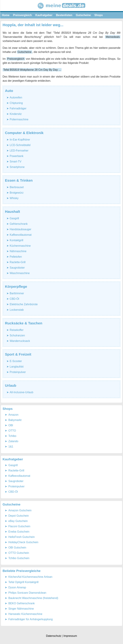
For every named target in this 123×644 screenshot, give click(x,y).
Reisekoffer (17, 330)
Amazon (13, 415)
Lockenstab (17, 310)
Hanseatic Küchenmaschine (25, 614)
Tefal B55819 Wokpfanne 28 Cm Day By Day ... (32, 70)
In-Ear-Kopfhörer (20, 140)
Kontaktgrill (17, 240)
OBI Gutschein (17, 548)
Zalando (13, 441)
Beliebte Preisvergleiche (22, 571)
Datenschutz (54, 636)
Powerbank (17, 156)
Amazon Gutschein (20, 510)
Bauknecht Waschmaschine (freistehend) (33, 598)
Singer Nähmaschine (21, 609)
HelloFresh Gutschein (22, 537)
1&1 (11, 447)
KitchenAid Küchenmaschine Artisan (30, 577)
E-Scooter (16, 361)
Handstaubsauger (21, 229)
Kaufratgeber (44, 15)
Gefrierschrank (19, 224)
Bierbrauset (17, 187)
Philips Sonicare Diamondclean (27, 593)
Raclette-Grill (18, 262)
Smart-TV (16, 162)
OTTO (12, 431)
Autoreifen (16, 97)
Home (6, 15)
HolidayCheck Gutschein (23, 542)
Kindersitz (16, 114)
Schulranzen (17, 335)
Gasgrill (14, 218)
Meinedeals (113, 37)
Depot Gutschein (19, 516)
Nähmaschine (18, 251)
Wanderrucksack (20, 341)
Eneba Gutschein (19, 532)
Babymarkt (15, 420)
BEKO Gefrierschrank (22, 603)
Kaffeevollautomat (21, 235)
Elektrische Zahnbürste (24, 304)
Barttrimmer (17, 293)
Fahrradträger (18, 108)
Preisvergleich (22, 15)
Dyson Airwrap (17, 587)
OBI (11, 425)
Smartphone (17, 167)
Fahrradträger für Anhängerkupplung (31, 619)
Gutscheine (83, 15)
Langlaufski (17, 367)
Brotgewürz (17, 193)
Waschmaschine (20, 273)
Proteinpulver (18, 372)
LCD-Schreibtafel (20, 145)
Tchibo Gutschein (19, 558)
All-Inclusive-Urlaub (22, 392)
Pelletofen (16, 257)
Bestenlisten (64, 15)
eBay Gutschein (18, 521)
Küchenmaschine (20, 246)
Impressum (70, 636)
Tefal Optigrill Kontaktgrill (23, 582)
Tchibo (12, 436)
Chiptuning (16, 103)
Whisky (14, 198)
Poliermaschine (19, 119)
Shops (99, 15)
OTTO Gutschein (19, 553)
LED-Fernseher (19, 151)
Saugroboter (17, 268)
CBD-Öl (14, 299)
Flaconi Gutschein (19, 526)
